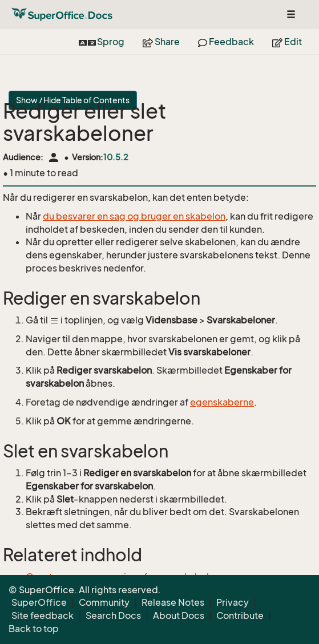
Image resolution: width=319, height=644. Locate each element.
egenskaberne (222, 402)
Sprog (102, 42)
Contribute (240, 615)
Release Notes (173, 602)
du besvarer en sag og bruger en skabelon (134, 216)
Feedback (226, 42)
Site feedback (43, 615)
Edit (287, 42)
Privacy (233, 602)
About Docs (179, 615)
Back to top (34, 629)
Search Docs (113, 615)
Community (104, 602)
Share (161, 42)
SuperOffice (39, 602)
